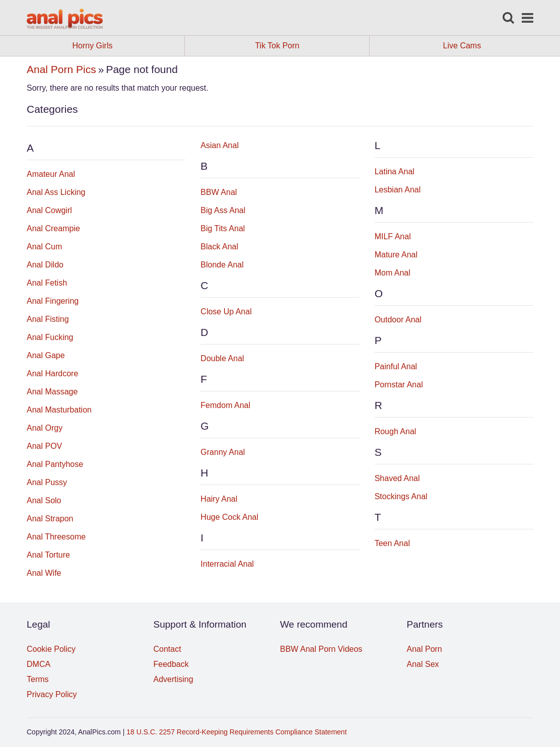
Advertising (173, 679)
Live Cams (462, 46)
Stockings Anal (401, 496)
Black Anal (219, 247)
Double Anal (222, 358)
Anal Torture (48, 555)
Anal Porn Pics (61, 69)
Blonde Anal (222, 265)
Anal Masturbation (59, 410)
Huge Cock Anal (229, 517)
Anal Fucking (50, 337)
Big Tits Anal (223, 228)
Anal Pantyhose (55, 464)
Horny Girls (128, 46)
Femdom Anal (225, 405)
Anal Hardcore (52, 373)
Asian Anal (220, 145)
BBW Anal (219, 192)
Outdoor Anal (398, 320)
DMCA (39, 664)
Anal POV (44, 446)
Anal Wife (44, 573)
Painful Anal (396, 366)
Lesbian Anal (398, 190)
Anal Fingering (53, 301)
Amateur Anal (51, 174)
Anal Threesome (56, 537)
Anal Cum (44, 247)
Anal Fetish (47, 283)
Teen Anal (392, 543)
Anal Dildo (45, 265)
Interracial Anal (227, 564)
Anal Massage (52, 392)
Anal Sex (423, 664)
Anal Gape (46, 355)
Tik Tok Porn (312, 46)
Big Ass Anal (223, 210)
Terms (38, 679)
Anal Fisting (48, 319)
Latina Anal (395, 172)
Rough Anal (396, 431)
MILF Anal (393, 236)
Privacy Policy (52, 694)
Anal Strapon (50, 519)
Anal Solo (44, 500)
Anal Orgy (45, 428)
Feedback (171, 664)
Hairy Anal (219, 499)
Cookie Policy (51, 649)
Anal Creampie (53, 228)
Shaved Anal (397, 478)
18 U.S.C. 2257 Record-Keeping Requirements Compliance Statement (236, 732)
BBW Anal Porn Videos (321, 649)
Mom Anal (393, 273)
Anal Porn (425, 649)
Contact (167, 649)
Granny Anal (223, 452)
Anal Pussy (47, 482)
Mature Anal (396, 255)
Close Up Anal (226, 312)
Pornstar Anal (399, 385)
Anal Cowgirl (49, 210)
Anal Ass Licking (56, 192)
